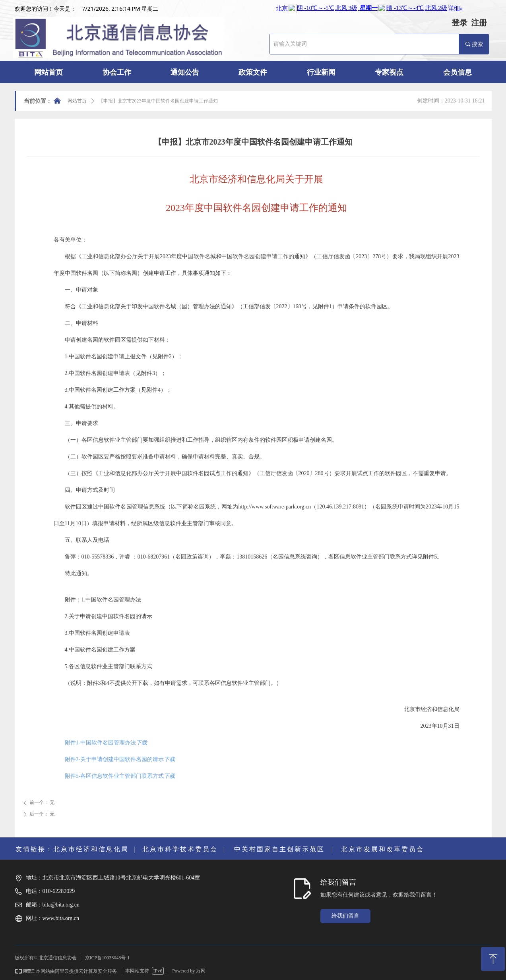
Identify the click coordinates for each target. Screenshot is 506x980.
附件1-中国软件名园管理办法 (101, 743)
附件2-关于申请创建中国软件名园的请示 (114, 759)
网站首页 (77, 101)
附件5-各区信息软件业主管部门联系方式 (114, 776)
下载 (142, 743)
